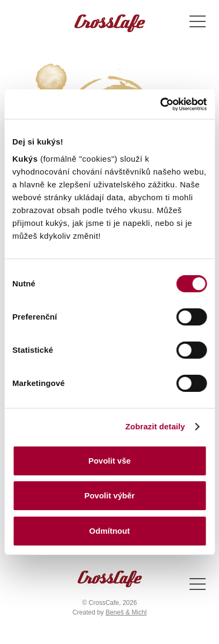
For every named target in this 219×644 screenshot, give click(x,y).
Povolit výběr (109, 495)
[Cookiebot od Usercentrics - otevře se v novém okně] (160, 104)
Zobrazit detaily (155, 426)
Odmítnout (110, 531)
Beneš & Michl (126, 612)
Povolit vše (109, 461)
